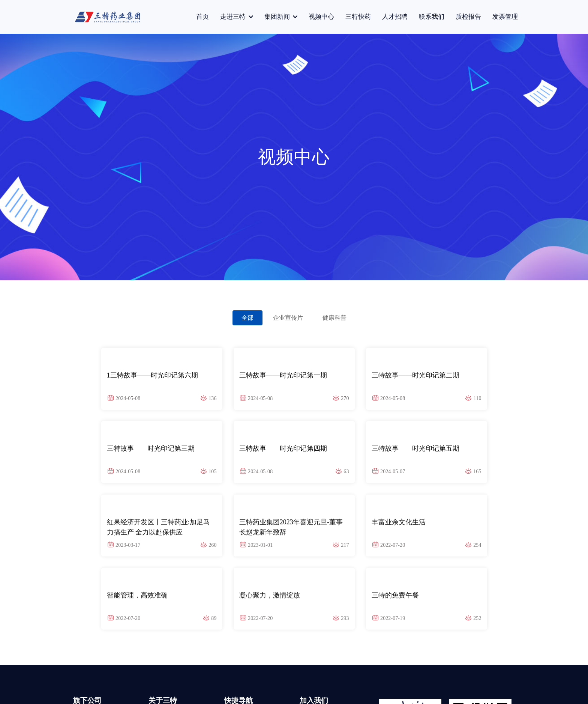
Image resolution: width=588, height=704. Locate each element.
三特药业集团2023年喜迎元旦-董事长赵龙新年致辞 (291, 530)
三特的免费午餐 (395, 599)
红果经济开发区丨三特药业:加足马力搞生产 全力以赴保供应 (158, 530)
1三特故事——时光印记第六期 (152, 375)
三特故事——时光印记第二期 (415, 375)
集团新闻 (278, 17)
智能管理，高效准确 (137, 599)
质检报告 (468, 17)
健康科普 (334, 318)
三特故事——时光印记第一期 (283, 375)
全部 (247, 318)
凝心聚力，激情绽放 (270, 599)
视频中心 (321, 17)
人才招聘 (395, 17)
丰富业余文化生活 (399, 526)
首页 (202, 17)
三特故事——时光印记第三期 (151, 448)
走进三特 (234, 17)
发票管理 (505, 17)
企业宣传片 (288, 318)
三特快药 (358, 17)
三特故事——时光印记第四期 (283, 448)
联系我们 (432, 17)
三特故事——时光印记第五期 (415, 448)
